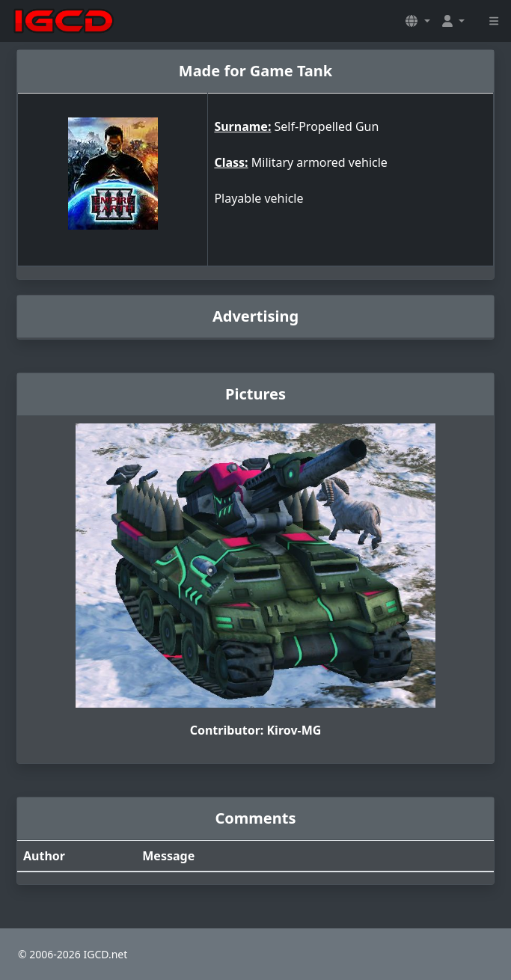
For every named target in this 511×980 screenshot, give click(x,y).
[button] (417, 21)
